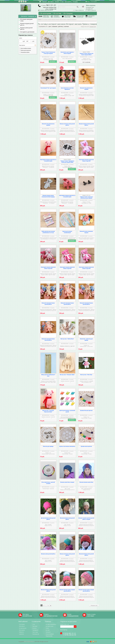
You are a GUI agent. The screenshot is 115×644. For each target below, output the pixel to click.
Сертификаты (35, 630)
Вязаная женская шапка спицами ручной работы (67, 590)
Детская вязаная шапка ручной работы (48, 519)
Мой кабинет (22, 626)
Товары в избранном (78, 10)
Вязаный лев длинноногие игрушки (86, 89)
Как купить (68, 2)
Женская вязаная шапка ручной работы (67, 519)
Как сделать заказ (49, 626)
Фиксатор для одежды (48, 446)
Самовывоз (48, 632)
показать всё (93, 27)
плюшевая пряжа (24, 52)
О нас (62, 2)
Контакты (34, 628)
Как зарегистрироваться (51, 624)
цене (50, 26)
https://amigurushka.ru (29, 642)
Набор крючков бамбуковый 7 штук (48, 375)
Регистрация (94, 2)
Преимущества (36, 634)
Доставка (51, 2)
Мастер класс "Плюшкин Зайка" (67, 375)
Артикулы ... (53, 61)
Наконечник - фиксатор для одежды (86, 340)
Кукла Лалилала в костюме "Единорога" (67, 89)
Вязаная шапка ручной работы (48, 554)
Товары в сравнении (91, 10)
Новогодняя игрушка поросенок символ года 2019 (86, 160)
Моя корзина (91, 5)
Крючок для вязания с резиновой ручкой (67, 411)
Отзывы (75, 2)
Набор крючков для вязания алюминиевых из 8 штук (48, 232)
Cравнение (22, 634)
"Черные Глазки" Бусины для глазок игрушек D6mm (86, 54)
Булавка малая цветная (86, 446)
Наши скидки (35, 632)
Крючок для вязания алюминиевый (67, 232)
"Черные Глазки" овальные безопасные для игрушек (86, 198)
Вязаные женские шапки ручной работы (67, 124)
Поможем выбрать (50, 634)
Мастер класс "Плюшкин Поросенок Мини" (48, 411)
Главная (44, 2)
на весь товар (46, 17)
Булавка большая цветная (86, 411)
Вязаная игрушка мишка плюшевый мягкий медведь (48, 196)
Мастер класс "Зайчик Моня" (67, 339)
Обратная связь (49, 636)
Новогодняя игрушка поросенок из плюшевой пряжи (48, 160)
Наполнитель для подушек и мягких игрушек (67, 53)
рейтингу (61, 26)
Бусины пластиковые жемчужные (67, 446)
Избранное (22, 632)
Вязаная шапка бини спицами (67, 482)
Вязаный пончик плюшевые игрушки (86, 232)
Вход (87, 2)
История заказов (23, 628)
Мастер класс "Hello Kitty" (86, 375)
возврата (90, 17)
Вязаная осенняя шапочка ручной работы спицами (86, 519)
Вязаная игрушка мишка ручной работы (86, 124)
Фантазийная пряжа (25, 48)
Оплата (57, 2)
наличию (66, 26)
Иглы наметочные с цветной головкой (48, 483)
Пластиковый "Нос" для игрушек (48, 88)
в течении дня (57, 17)
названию (55, 26)
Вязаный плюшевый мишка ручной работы (48, 304)
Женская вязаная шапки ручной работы (86, 555)
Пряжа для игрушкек (25, 50)
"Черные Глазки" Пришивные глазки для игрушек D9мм (67, 162)
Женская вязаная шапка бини (86, 482)
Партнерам (35, 626)
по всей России (80, 17)
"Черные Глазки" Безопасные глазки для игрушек (48, 53)
